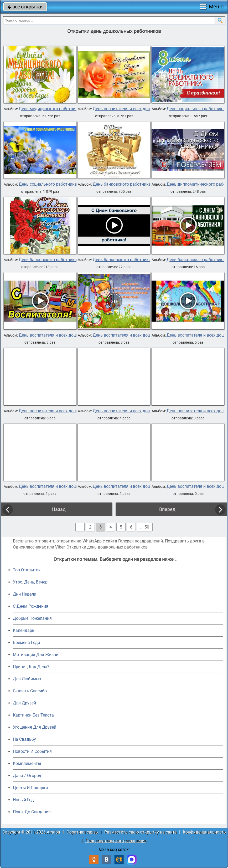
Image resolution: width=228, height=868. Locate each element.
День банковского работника (122, 184)
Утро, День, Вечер (30, 582)
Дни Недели (25, 594)
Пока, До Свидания (32, 812)
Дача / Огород (27, 776)
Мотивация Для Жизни (36, 655)
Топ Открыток (27, 570)
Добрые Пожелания (32, 618)
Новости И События (32, 751)
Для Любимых (27, 679)
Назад (59, 509)
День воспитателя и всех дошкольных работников (143, 109)
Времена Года (27, 643)
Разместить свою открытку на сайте (140, 832)
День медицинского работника (49, 109)
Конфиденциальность (204, 832)
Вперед (167, 509)
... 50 (145, 527)
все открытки (25, 7)
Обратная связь (82, 832)
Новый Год (23, 800)
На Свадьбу (24, 739)
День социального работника (196, 109)
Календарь (24, 630)
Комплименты (27, 763)
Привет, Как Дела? (31, 667)
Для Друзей (24, 703)
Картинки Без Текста (33, 715)
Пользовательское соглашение (116, 841)
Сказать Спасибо (30, 691)
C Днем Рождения (31, 606)
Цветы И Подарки (30, 788)
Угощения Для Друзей (35, 727)
